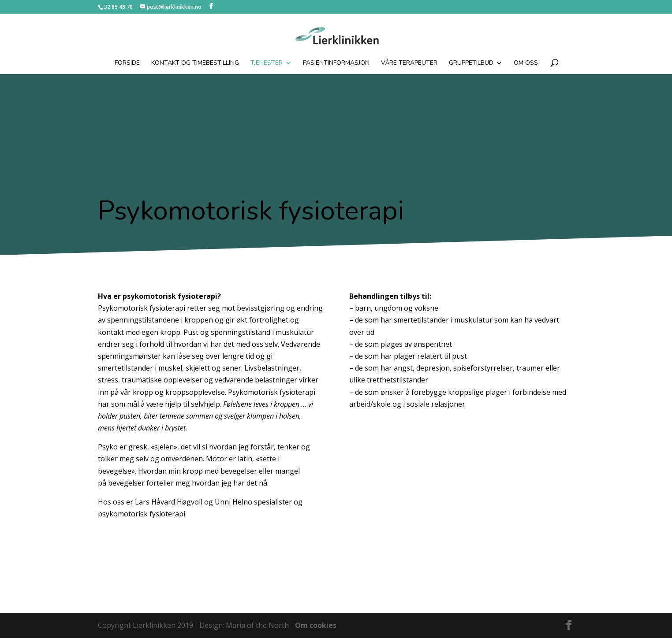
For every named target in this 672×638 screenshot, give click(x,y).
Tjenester (267, 63)
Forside (127, 63)
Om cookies (316, 625)
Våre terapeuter (409, 63)
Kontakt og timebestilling (195, 63)
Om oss (526, 63)
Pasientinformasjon (336, 63)
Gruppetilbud (471, 63)
